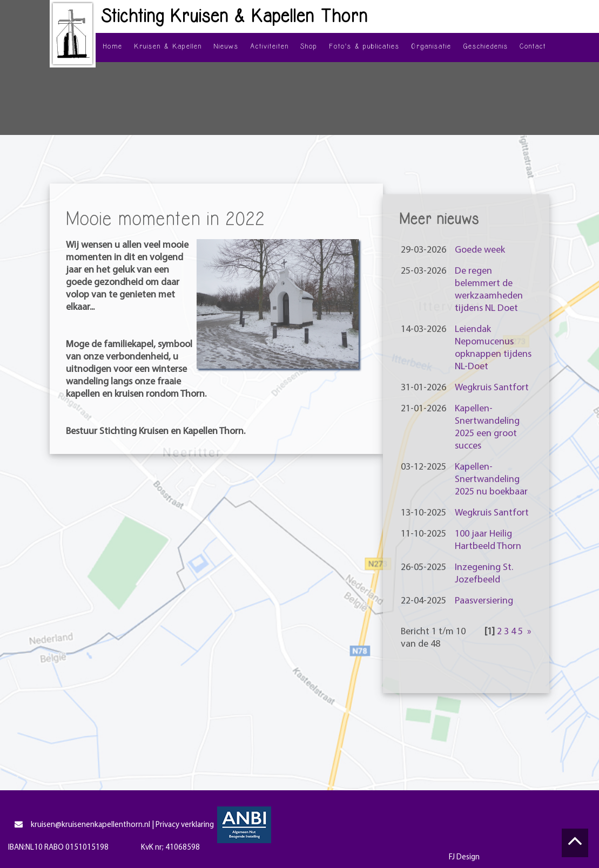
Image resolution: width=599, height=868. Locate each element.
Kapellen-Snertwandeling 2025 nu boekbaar (491, 480)
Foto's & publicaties (364, 46)
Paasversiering (484, 601)
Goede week (480, 250)
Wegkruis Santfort (492, 388)
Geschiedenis (486, 46)
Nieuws (226, 46)
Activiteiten (270, 46)
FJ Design (464, 857)
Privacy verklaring (185, 825)
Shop (309, 46)
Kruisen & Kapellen (168, 46)
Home (113, 46)
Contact (533, 46)
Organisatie (431, 46)
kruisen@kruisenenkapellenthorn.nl (82, 825)
